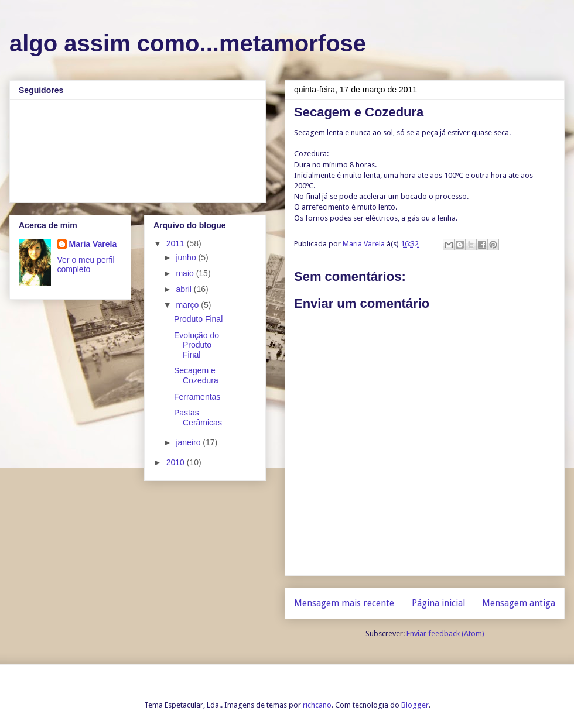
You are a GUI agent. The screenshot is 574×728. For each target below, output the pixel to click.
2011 (177, 243)
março (188, 305)
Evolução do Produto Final (197, 345)
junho (187, 257)
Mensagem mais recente (344, 603)
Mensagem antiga (519, 603)
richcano (317, 705)
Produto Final (198, 319)
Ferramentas (197, 397)
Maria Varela (93, 244)
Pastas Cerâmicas (198, 418)
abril (184, 289)
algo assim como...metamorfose (188, 43)
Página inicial (438, 603)
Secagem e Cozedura (196, 375)
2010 (177, 462)
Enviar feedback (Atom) (445, 633)
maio (186, 273)
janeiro (189, 442)
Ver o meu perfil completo (86, 265)
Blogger (415, 705)
